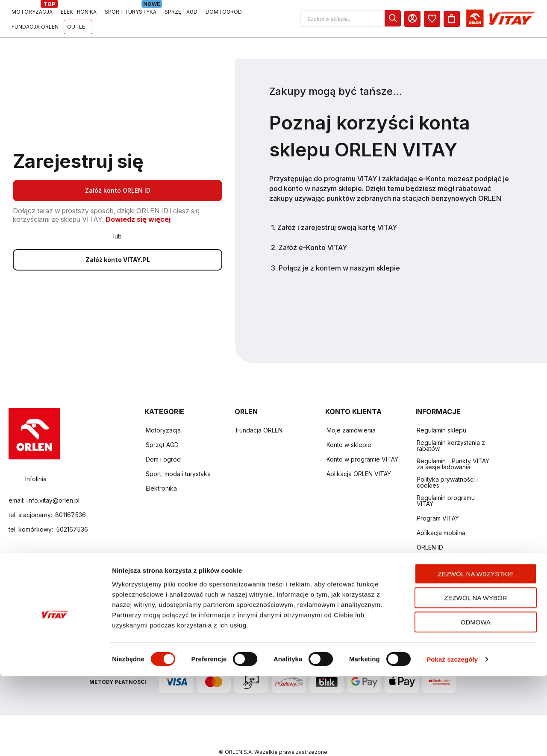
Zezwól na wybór (476, 678)
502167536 (72, 508)
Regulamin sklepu (441, 409)
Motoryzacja (163, 409)
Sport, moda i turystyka (178, 452)
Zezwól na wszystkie (476, 653)
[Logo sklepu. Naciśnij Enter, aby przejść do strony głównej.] (48, 19)
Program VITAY (438, 497)
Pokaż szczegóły (452, 739)
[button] (429, 19)
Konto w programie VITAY (362, 438)
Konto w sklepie (349, 423)
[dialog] (471, 18)
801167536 (71, 493)
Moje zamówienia (351, 409)
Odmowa (476, 702)
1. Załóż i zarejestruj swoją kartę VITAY (334, 206)
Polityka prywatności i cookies (447, 461)
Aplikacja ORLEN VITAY (359, 452)
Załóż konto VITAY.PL (118, 238)
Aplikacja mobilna (441, 511)
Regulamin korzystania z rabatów (451, 424)
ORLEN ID (430, 526)
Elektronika (161, 467)
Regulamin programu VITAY (446, 479)
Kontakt (427, 540)
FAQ (422, 555)
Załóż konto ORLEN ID (118, 169)
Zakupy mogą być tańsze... (335, 70)
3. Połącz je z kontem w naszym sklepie (335, 247)
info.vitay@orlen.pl (53, 479)
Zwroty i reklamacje (444, 569)
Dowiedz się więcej (138, 198)
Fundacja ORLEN (259, 409)
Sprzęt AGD (162, 423)
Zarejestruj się (78, 140)
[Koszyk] (530, 19)
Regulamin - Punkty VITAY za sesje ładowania (453, 443)
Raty (423, 584)
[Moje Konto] (491, 19)
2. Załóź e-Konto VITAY (309, 226)
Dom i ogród (163, 438)
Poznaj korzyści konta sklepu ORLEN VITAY (370, 115)
